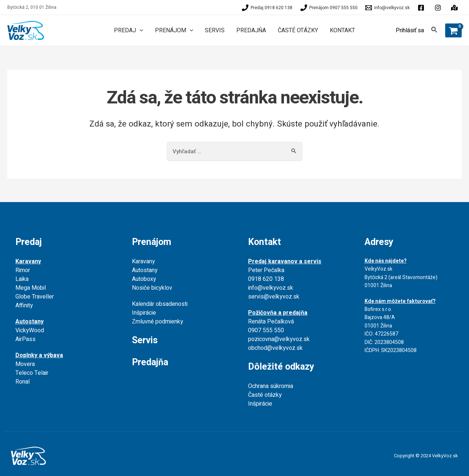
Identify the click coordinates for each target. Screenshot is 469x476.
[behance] (439, 8)
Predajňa (150, 363)
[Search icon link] (435, 31)
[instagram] (455, 8)
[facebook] (422, 8)
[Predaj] (267, 8)
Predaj (29, 242)
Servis (145, 340)
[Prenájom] (329, 8)
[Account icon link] (410, 30)
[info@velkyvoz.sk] (388, 8)
